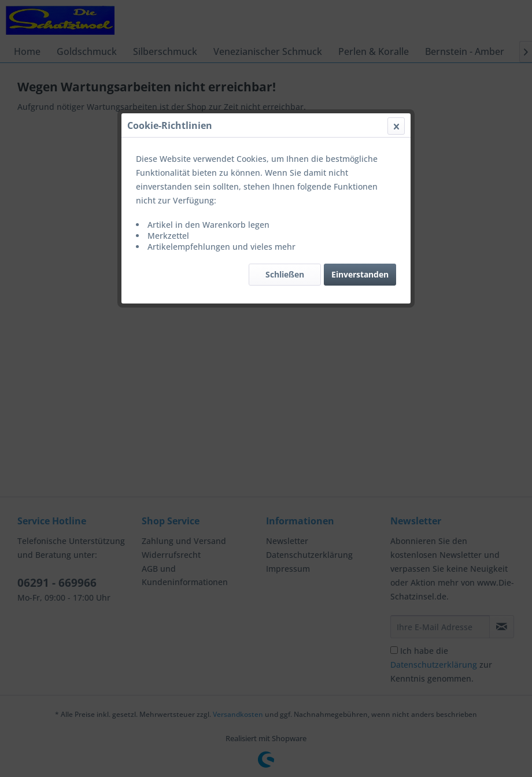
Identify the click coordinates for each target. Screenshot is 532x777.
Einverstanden (360, 274)
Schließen (285, 274)
